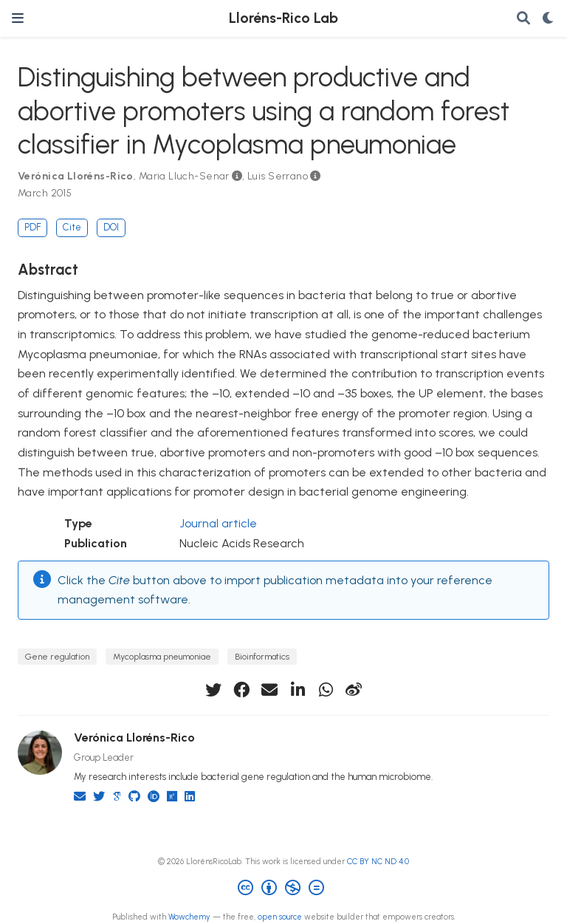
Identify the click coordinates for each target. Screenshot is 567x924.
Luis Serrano (278, 176)
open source (280, 917)
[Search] (523, 19)
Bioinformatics (262, 656)
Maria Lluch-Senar (184, 176)
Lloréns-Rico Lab (283, 18)
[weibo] (354, 690)
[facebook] (241, 690)
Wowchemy (189, 917)
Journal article (218, 523)
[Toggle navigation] (18, 18)
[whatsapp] (326, 690)
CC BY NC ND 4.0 (378, 862)
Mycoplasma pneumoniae (162, 656)
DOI (111, 227)
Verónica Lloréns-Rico (76, 176)
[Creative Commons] (284, 890)
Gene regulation (57, 656)
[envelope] (269, 690)
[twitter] (213, 690)
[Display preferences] (549, 19)
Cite (72, 227)
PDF (32, 227)
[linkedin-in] (298, 690)
